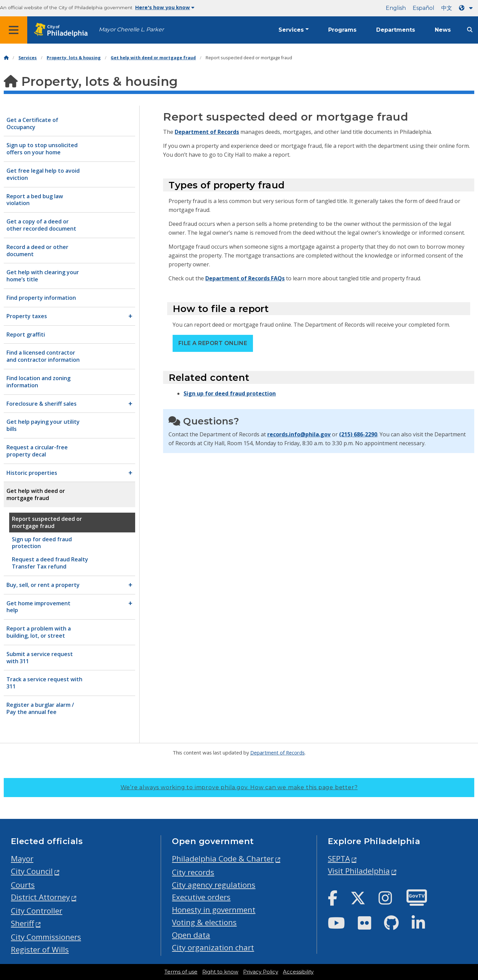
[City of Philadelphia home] (63, 30)
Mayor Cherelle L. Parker (131, 29)
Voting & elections (204, 922)
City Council (32, 871)
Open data (191, 935)
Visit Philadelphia (359, 871)
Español (424, 8)
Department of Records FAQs (245, 278)
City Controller (37, 911)
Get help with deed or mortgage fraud (153, 58)
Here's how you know (165, 7)
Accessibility (298, 972)
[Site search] (470, 30)
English (396, 8)
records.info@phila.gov (299, 434)
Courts (23, 885)
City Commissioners (46, 937)
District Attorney (40, 897)
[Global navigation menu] (14, 30)
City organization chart (213, 947)
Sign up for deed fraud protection (230, 393)
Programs (342, 30)
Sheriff (22, 923)
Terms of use (181, 972)
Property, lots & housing (74, 58)
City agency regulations (214, 885)
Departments (396, 30)
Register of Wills (40, 950)
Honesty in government (214, 910)
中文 (447, 8)
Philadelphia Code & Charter (223, 859)
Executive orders (201, 897)
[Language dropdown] (467, 8)
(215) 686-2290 (358, 434)
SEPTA (339, 859)
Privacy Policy (261, 972)
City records (193, 872)
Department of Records (207, 132)
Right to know (220, 972)
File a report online (213, 343)
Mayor (22, 859)
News (443, 30)
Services (291, 30)
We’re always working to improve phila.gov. (239, 787)
